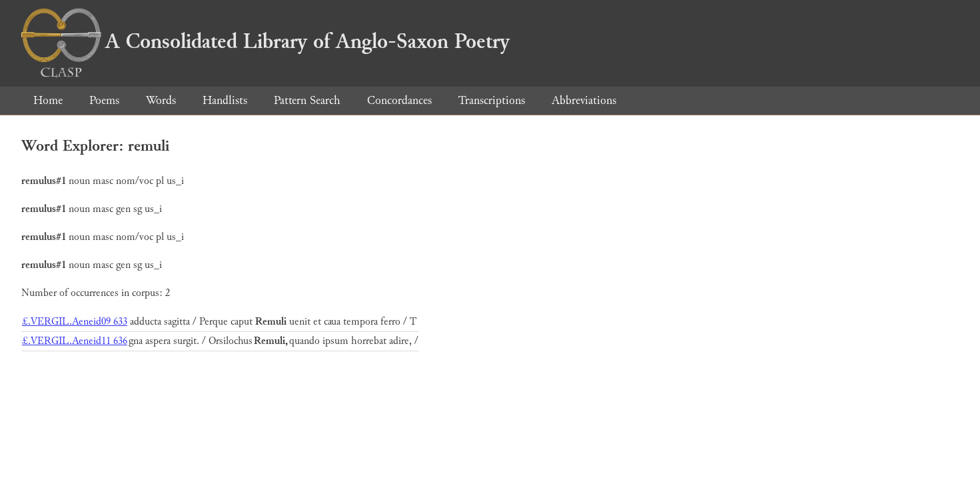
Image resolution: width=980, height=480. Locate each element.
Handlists (225, 100)
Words (161, 100)
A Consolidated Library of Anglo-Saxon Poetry (265, 41)
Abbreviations (584, 100)
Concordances (399, 100)
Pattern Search (307, 100)
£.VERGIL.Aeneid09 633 (75, 322)
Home (48, 100)
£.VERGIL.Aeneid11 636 (75, 341)
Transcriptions (492, 100)
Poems (104, 100)
